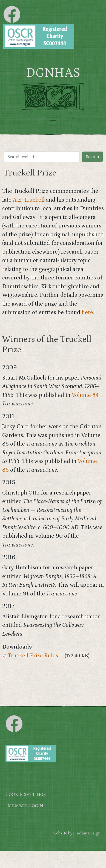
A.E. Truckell (29, 200)
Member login (25, 806)
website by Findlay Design (77, 833)
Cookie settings (26, 795)
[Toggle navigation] (53, 123)
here (87, 312)
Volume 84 (85, 395)
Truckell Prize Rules (33, 656)
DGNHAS (53, 73)
